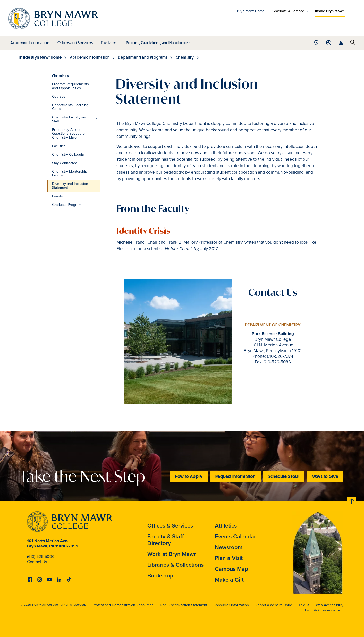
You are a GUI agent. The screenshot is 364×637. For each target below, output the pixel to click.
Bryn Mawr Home (251, 11)
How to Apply (189, 476)
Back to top (352, 500)
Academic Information (29, 41)
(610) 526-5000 (41, 557)
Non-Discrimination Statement (184, 605)
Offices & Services (170, 526)
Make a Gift (229, 580)
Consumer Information (231, 605)
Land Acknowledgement (324, 610)
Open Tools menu (329, 43)
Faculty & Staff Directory (166, 540)
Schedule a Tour (284, 476)
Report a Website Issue (274, 605)
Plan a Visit (229, 558)
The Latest (108, 41)
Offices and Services (74, 41)
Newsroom (229, 547)
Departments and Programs (143, 57)
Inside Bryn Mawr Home (40, 57)
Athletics (226, 526)
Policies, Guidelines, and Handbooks (156, 41)
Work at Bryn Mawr (172, 554)
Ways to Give (325, 476)
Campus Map (231, 569)
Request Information (235, 476)
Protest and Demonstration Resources (123, 605)
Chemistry (185, 57)
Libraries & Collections (175, 565)
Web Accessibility (330, 605)
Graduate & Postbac (288, 11)
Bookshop (160, 576)
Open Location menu (316, 43)
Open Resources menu (341, 43)
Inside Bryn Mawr (329, 11)
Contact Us (37, 562)
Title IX (304, 605)
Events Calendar (235, 536)
